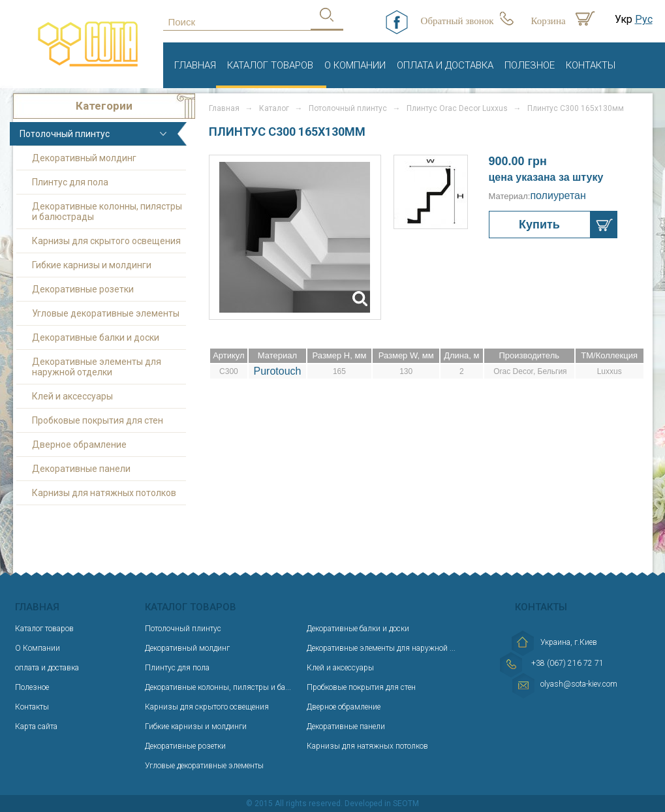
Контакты (591, 65)
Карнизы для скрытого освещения (106, 241)
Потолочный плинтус (65, 134)
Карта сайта (36, 726)
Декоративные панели (81, 469)
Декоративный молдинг (84, 158)
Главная (195, 65)
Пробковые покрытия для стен (98, 420)
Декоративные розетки (83, 289)
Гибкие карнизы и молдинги (92, 265)
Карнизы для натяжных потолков (104, 493)
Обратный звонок (457, 21)
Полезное (530, 65)
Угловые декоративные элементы (106, 313)
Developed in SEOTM (382, 804)
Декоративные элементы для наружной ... (381, 648)
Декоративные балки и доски (96, 337)
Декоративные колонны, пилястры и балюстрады (107, 211)
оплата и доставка (445, 65)
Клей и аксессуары (72, 396)
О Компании (355, 65)
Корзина (549, 21)
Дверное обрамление (79, 445)
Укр (624, 19)
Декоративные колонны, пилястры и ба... (218, 687)
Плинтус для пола (70, 182)
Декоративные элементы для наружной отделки (97, 367)
